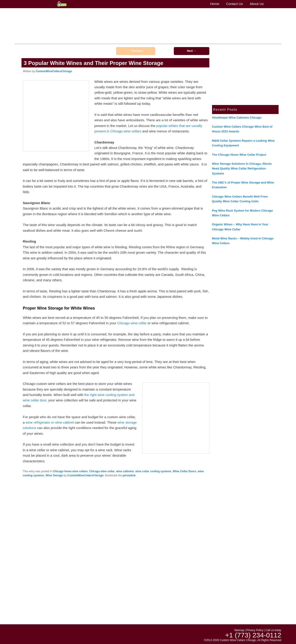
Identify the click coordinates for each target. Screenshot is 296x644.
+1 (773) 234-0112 (264, 19)
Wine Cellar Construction (173, 40)
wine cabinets (125, 471)
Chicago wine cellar (132, 323)
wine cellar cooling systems (153, 471)
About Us (79, 40)
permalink (129, 475)
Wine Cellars (115, 40)
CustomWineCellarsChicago (54, 71)
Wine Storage (54, 475)
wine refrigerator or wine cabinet (50, 422)
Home (66, 40)
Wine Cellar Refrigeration (212, 40)
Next (192, 51)
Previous (136, 51)
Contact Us (96, 40)
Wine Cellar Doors (185, 471)
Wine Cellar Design (140, 40)
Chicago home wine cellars (70, 471)
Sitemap (239, 630)
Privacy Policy (255, 630)
